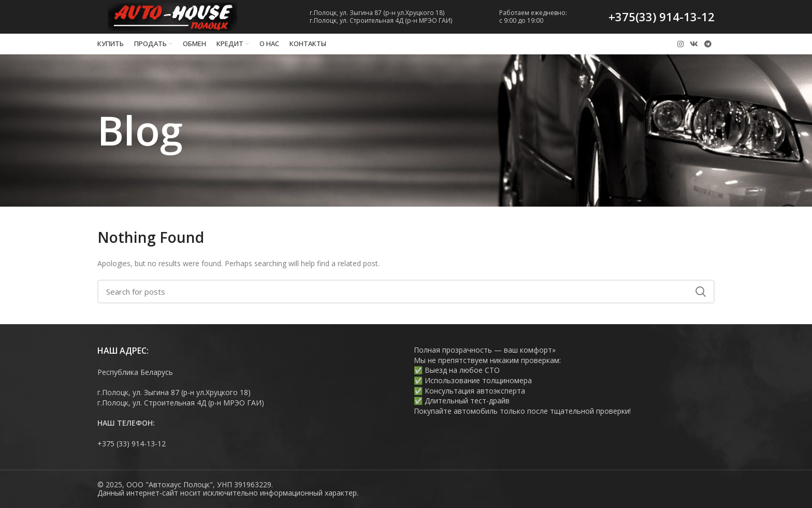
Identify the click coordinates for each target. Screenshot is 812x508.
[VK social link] (694, 44)
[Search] (406, 292)
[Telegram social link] (708, 44)
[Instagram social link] (680, 44)
